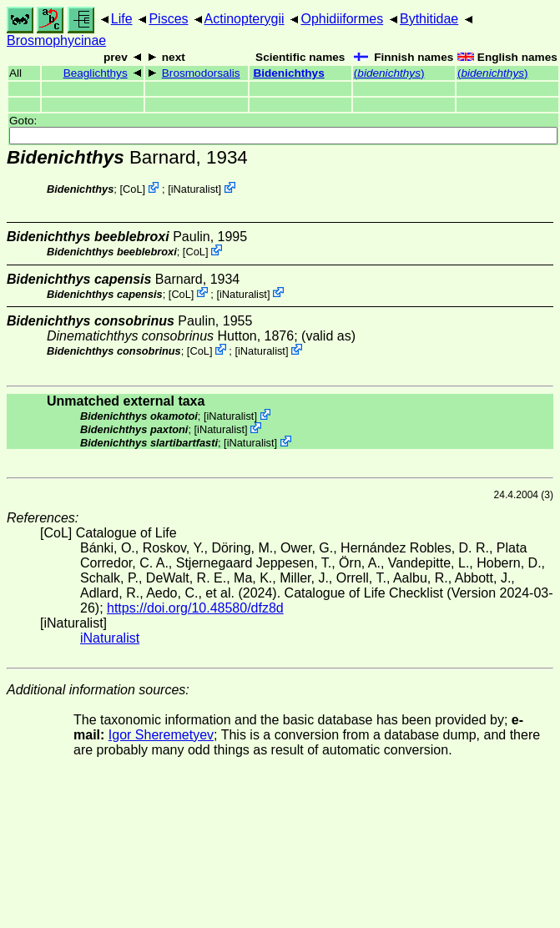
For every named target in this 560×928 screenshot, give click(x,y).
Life (122, 19)
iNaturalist (195, 189)
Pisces (168, 19)
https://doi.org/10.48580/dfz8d (195, 608)
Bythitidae (429, 19)
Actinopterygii (245, 19)
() (389, 73)
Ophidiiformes (342, 19)
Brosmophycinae (56, 40)
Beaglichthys (96, 73)
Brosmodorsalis (201, 73)
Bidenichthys (288, 73)
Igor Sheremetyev (161, 735)
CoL (132, 189)
